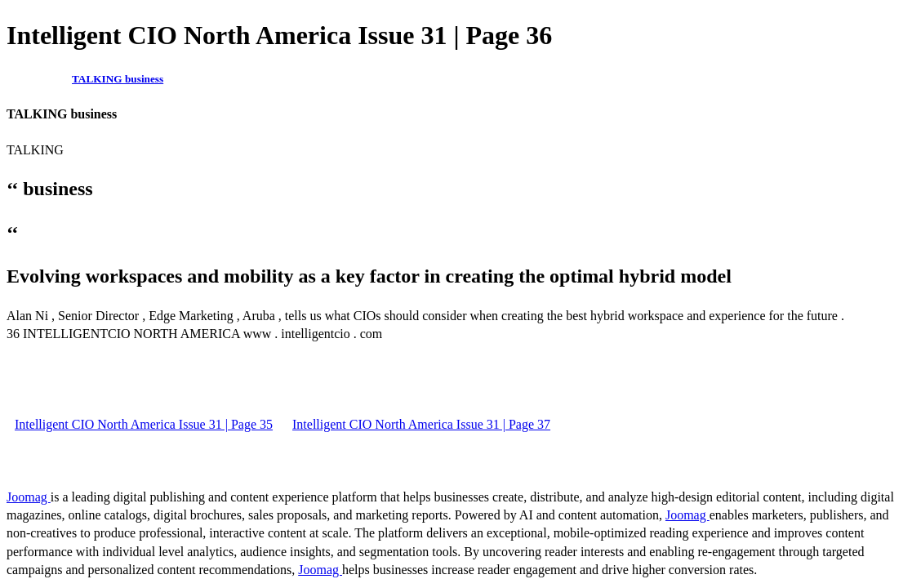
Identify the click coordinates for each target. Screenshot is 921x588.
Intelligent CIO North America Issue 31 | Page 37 (421, 424)
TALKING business (118, 79)
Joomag (29, 497)
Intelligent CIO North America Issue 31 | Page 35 (144, 424)
